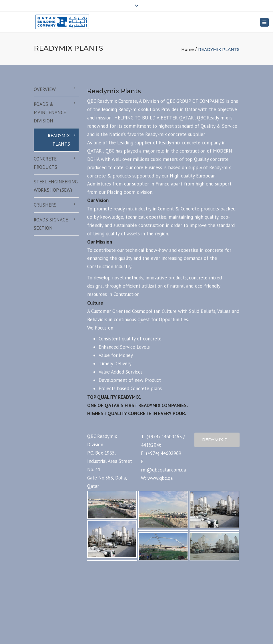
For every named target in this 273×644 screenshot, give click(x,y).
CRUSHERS (45, 205)
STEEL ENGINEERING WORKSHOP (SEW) (56, 186)
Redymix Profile (221, 440)
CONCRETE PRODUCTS (45, 163)
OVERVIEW (45, 89)
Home (188, 49)
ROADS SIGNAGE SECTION (51, 224)
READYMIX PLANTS (59, 140)
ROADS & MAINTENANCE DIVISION (50, 112)
